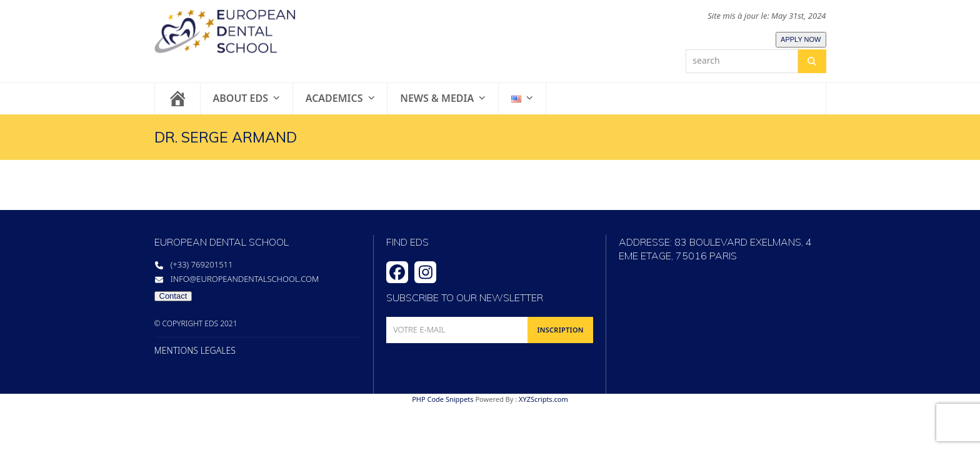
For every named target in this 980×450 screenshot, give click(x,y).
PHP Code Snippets (442, 399)
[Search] (812, 61)
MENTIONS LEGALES (195, 351)
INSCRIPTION (560, 330)
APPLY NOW (801, 39)
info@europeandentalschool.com (245, 279)
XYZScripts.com (543, 399)
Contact (173, 296)
